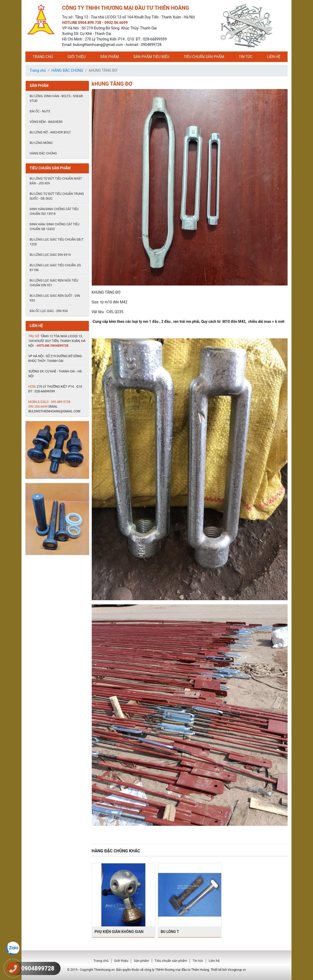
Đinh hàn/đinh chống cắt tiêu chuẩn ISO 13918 (54, 211)
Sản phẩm (109, 57)
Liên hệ (274, 57)
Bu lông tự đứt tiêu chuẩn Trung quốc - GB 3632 (57, 196)
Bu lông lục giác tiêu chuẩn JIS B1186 (55, 268)
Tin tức (246, 57)
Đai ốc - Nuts (40, 111)
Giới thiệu (76, 57)
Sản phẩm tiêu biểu (151, 57)
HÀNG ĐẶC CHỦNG (68, 70)
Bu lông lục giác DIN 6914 (50, 255)
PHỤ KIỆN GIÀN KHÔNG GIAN (119, 932)
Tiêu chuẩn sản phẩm (204, 57)
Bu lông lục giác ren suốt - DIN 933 (55, 298)
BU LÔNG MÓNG (41, 143)
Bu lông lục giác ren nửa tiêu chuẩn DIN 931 (54, 283)
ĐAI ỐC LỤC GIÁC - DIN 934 (49, 311)
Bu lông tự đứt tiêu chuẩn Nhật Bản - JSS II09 (56, 181)
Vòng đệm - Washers (46, 122)
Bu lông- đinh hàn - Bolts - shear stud (56, 98)
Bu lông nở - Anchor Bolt (50, 132)
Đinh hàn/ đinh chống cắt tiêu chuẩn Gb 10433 (55, 227)
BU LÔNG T (170, 932)
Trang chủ (43, 57)
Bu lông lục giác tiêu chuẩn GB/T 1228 (57, 242)
